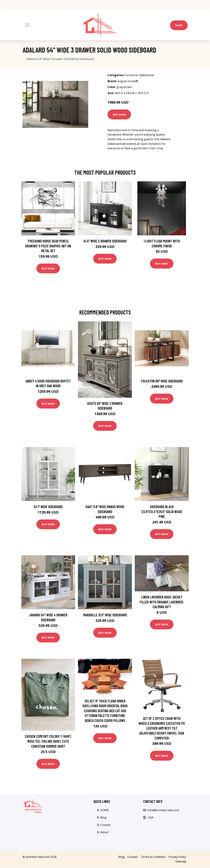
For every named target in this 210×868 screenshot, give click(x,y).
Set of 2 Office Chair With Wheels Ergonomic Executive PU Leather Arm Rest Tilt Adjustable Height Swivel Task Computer (162, 728)
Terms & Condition (153, 857)
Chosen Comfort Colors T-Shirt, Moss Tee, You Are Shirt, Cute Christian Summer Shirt (48, 741)
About (104, 832)
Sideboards (146, 75)
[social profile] (40, 5)
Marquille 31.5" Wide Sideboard (105, 615)
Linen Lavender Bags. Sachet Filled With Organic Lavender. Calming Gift (162, 602)
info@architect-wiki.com (171, 5)
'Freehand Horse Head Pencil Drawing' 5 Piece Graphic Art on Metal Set (48, 246)
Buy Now (119, 114)
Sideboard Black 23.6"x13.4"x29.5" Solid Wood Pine (162, 511)
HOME (105, 810)
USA (151, 5)
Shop (179, 25)
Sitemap (181, 861)
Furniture (131, 75)
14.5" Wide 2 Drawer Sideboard (105, 241)
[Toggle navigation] (27, 25)
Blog (103, 817)
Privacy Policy (177, 857)
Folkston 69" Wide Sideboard (162, 381)
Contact (105, 825)
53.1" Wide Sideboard (48, 507)
